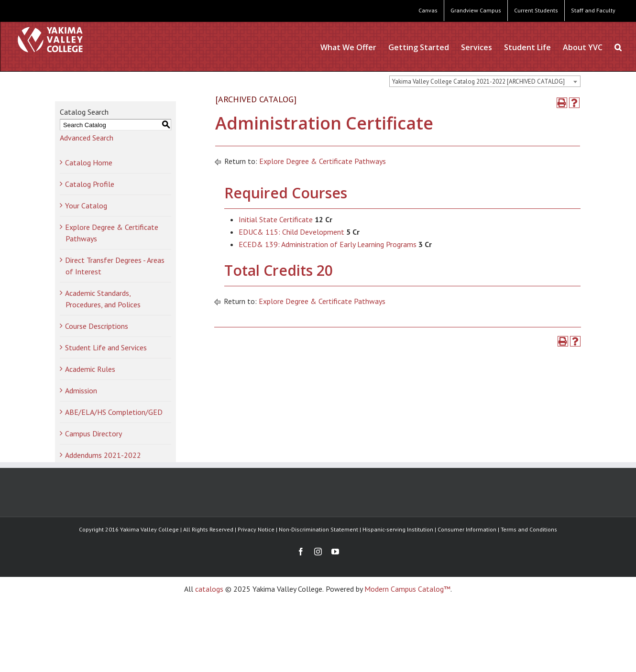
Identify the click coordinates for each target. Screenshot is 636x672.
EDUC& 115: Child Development (291, 232)
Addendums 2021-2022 (103, 455)
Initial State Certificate (276, 219)
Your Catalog (86, 206)
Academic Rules (90, 369)
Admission (81, 390)
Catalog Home (89, 163)
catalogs (209, 589)
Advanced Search (87, 138)
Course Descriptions (97, 326)
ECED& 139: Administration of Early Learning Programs (328, 244)
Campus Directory (93, 434)
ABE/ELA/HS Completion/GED (114, 412)
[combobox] (485, 81)
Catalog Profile (90, 184)
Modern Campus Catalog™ (407, 589)
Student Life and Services (106, 347)
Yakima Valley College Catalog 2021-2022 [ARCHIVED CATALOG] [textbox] (478, 81)
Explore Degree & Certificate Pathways (323, 161)
